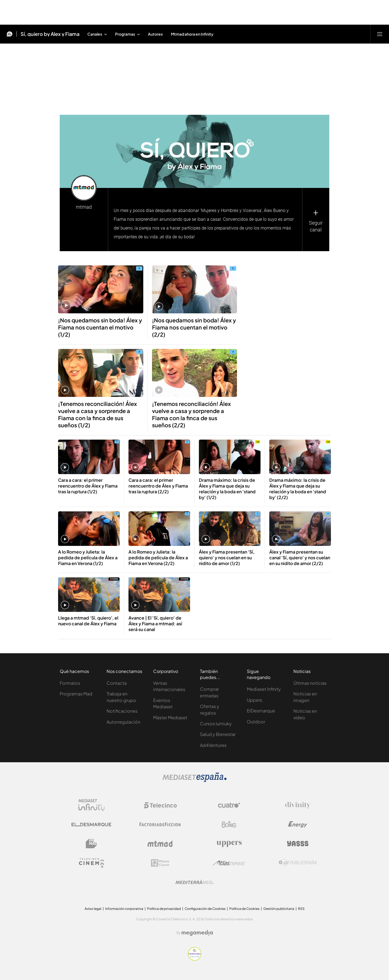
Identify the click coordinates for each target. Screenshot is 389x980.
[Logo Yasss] (298, 844)
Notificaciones (122, 711)
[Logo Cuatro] (229, 805)
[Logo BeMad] (91, 844)
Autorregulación (123, 722)
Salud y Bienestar (218, 734)
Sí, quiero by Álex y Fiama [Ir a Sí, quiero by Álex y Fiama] (50, 34)
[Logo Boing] (229, 824)
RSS (301, 909)
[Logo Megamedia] (197, 933)
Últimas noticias (310, 683)
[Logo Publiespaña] (298, 863)
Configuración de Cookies (205, 909)
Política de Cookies (244, 909)
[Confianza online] (195, 959)
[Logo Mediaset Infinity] (91, 805)
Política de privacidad (164, 909)
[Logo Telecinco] (160, 805)
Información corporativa (124, 909)
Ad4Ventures (213, 745)
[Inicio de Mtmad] (10, 34)
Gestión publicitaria (279, 909)
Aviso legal (93, 909)
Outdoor (256, 722)
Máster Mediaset (170, 717)
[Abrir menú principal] (380, 34)
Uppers (254, 700)
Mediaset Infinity (264, 689)
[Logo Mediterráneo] (195, 882)
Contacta (117, 683)
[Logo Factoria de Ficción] (160, 824)
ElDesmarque (261, 711)
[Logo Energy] (298, 824)
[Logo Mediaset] (195, 780)
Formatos (70, 683)
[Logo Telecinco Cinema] (91, 863)
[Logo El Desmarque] (91, 825)
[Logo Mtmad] (160, 844)
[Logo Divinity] (298, 805)
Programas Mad (76, 694)
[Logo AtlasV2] (229, 863)
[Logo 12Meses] (160, 863)
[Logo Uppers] (229, 844)
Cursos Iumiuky (216, 723)
